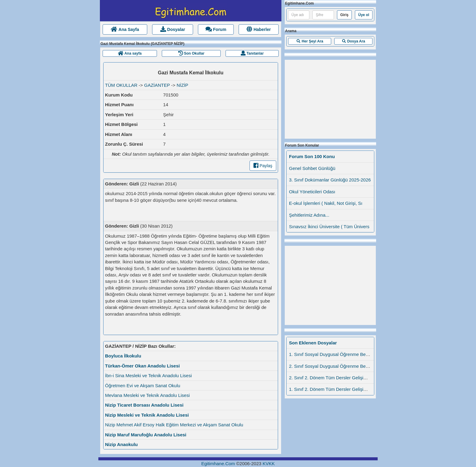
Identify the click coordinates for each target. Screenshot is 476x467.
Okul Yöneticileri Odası (312, 192)
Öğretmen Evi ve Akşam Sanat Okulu (143, 386)
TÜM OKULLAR (121, 85)
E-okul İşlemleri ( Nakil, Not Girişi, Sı (326, 203)
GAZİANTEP (157, 85)
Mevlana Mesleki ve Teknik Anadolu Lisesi (147, 395)
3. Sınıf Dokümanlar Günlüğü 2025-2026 (330, 180)
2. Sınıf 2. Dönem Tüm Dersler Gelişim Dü (332, 378)
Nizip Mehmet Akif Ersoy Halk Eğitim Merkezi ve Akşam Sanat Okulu (174, 425)
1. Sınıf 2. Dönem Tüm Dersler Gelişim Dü (332, 389)
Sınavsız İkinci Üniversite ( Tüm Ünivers (329, 227)
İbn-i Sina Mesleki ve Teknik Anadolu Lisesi (148, 376)
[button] (310, 41)
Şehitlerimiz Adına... (309, 215)
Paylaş (263, 166)
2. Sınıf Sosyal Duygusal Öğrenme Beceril (331, 366)
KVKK (269, 464)
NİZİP (182, 85)
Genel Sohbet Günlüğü (312, 168)
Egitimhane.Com (218, 464)
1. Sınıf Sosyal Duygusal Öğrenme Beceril (331, 354)
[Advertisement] (330, 98)
